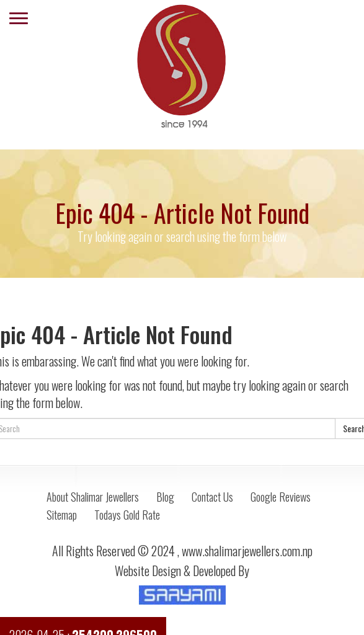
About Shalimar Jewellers (93, 497)
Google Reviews (281, 497)
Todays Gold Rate (127, 515)
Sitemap (62, 515)
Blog (165, 497)
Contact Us (212, 497)
